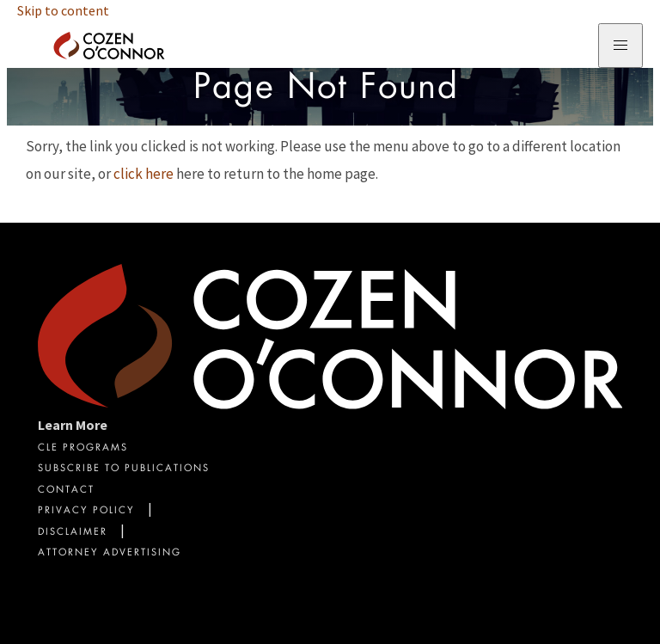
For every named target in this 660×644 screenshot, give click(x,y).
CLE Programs (83, 448)
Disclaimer (73, 533)
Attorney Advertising (110, 553)
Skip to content (63, 10)
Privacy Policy (86, 511)
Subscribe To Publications (124, 469)
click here (144, 174)
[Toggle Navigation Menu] (620, 46)
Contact (66, 491)
